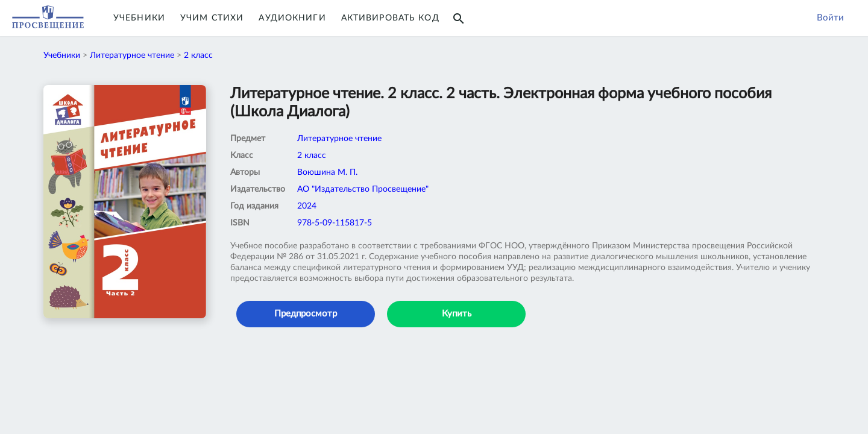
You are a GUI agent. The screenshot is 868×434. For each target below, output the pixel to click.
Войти (830, 18)
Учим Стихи (212, 18)
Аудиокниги (292, 18)
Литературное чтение (132, 55)
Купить (457, 314)
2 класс (198, 55)
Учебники (139, 18)
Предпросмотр (306, 314)
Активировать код (390, 18)
